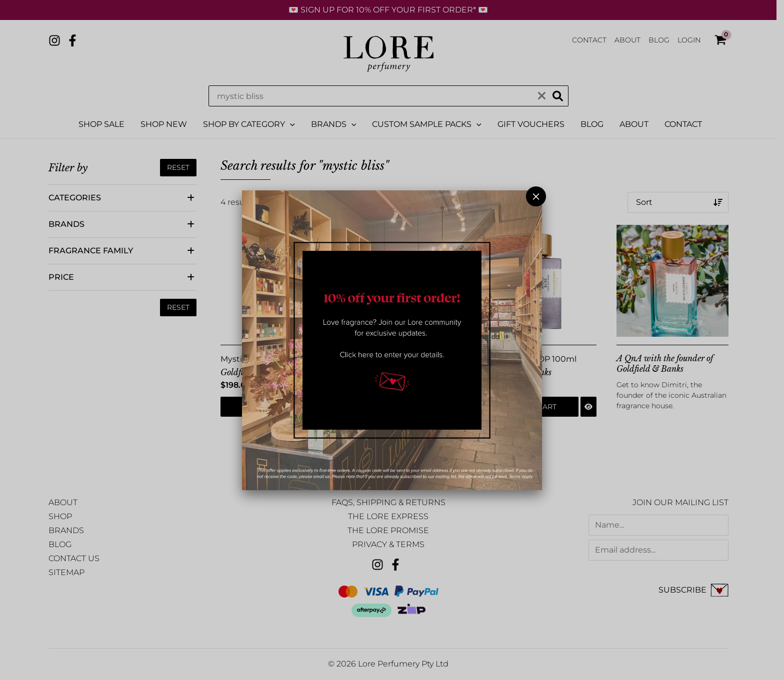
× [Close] (536, 196)
